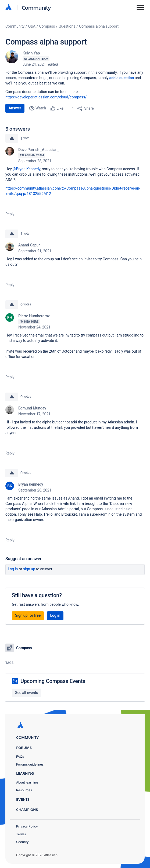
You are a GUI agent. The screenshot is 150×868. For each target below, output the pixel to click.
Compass (47, 26)
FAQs (20, 757)
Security (22, 842)
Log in (13, 569)
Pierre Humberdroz (34, 316)
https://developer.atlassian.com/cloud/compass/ (46, 97)
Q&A (32, 26)
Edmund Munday (32, 408)
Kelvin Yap (31, 53)
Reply (10, 214)
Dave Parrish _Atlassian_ (39, 150)
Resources (24, 790)
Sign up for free (28, 615)
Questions (67, 26)
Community (36, 7)
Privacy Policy (27, 826)
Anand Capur (29, 245)
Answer (15, 108)
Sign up (29, 569)
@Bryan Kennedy (26, 169)
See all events (26, 693)
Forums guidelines (30, 764)
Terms (21, 834)
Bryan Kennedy (31, 484)
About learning (27, 782)
